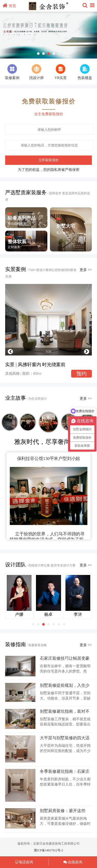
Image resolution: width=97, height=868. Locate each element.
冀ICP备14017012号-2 (48, 850)
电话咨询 (24, 862)
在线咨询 (73, 862)
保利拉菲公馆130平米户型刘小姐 (49, 459)
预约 (81, 374)
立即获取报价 (49, 160)
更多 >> (86, 270)
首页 (9, 6)
